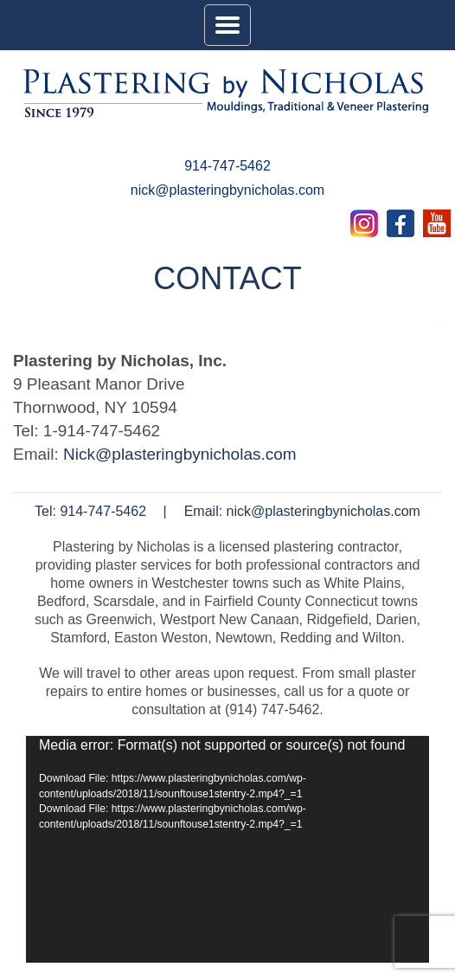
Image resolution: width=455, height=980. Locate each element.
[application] (227, 849)
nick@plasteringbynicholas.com (227, 190)
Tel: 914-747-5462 (90, 511)
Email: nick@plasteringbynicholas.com (302, 511)
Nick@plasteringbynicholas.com (180, 454)
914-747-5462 (227, 166)
